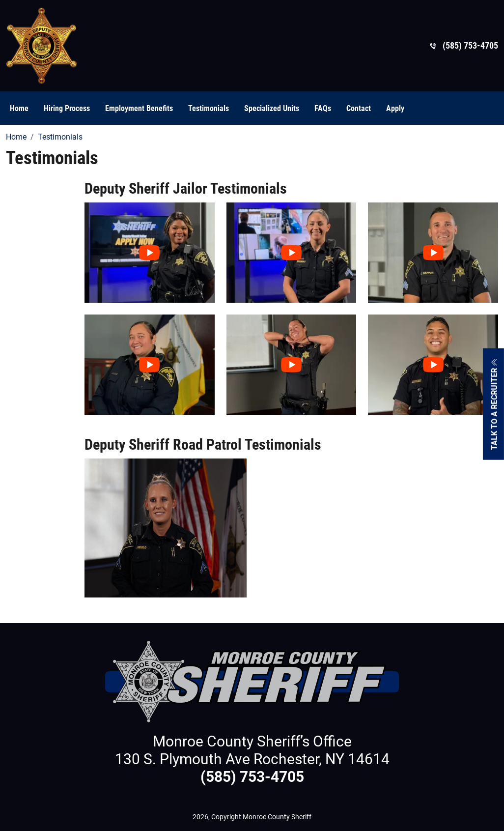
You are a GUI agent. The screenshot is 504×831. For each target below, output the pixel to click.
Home (19, 108)
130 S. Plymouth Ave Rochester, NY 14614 (252, 759)
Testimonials (209, 108)
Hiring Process (67, 108)
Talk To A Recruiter (494, 404)
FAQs (323, 108)
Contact (359, 108)
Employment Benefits (139, 108)
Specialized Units (272, 108)
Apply (395, 108)
